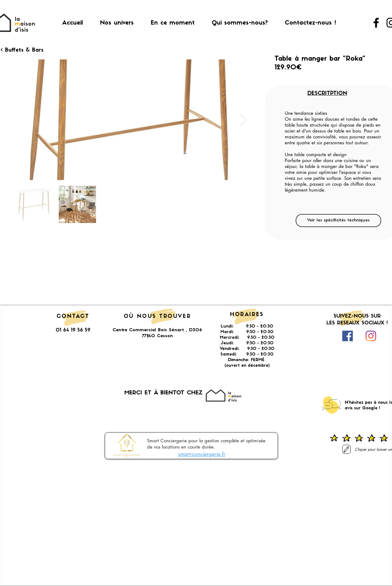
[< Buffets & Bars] (23, 50)
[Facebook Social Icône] (348, 336)
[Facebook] (376, 23)
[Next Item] (244, 120)
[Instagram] (371, 336)
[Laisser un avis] (346, 449)
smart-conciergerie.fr (202, 454)
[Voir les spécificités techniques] (338, 221)
